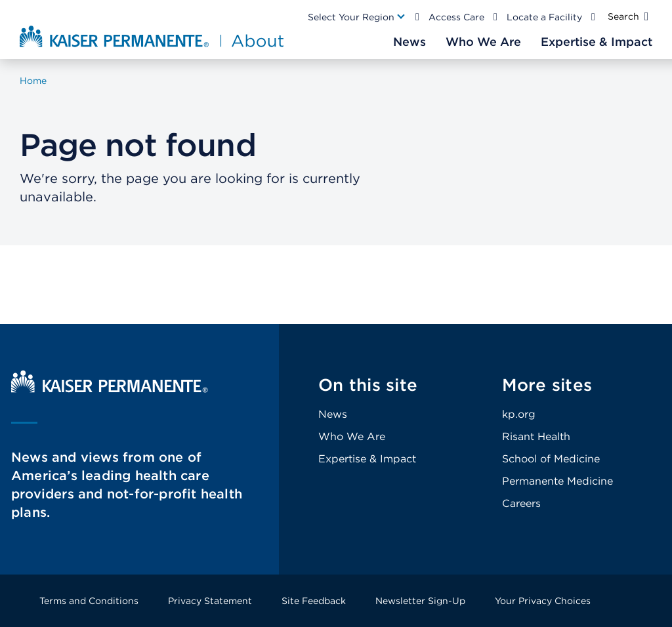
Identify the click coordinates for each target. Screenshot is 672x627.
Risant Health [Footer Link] (536, 436)
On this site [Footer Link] (368, 385)
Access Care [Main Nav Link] (456, 17)
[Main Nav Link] (357, 17)
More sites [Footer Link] (547, 385)
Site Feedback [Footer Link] (314, 601)
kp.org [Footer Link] (519, 414)
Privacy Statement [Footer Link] (210, 601)
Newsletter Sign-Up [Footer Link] (420, 601)
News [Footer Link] (333, 414)
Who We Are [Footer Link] (352, 436)
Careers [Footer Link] (521, 503)
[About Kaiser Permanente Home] (146, 36)
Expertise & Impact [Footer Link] (367, 459)
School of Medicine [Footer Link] (551, 459)
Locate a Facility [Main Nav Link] (544, 17)
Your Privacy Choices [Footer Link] (543, 601)
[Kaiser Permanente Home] (110, 389)
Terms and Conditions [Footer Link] (89, 601)
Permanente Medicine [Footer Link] (557, 481)
